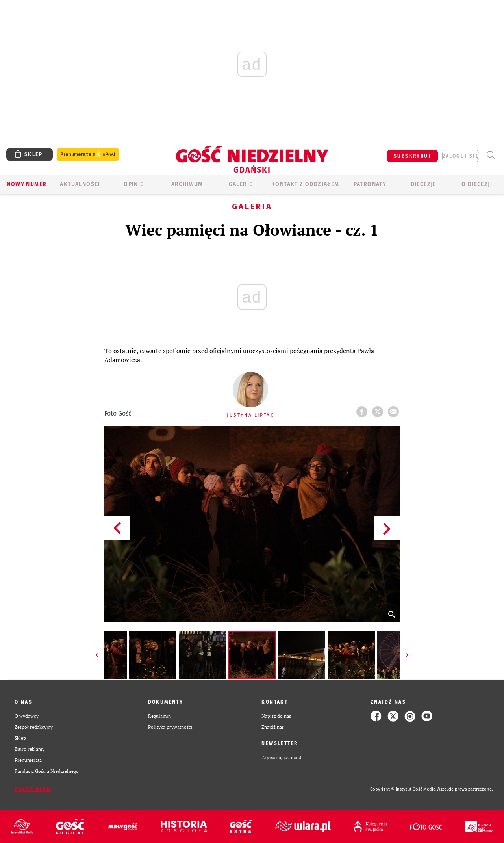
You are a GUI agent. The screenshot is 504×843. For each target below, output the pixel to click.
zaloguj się (461, 156)
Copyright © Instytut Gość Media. (403, 789)
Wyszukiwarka (490, 155)
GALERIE (241, 184)
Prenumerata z (88, 155)
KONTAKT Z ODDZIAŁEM (305, 184)
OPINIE (133, 184)
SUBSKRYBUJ (412, 156)
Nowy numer (27, 184)
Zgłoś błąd (33, 789)
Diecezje (423, 184)
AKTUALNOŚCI (80, 184)
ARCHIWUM (187, 184)
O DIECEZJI (477, 184)
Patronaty (370, 184)
